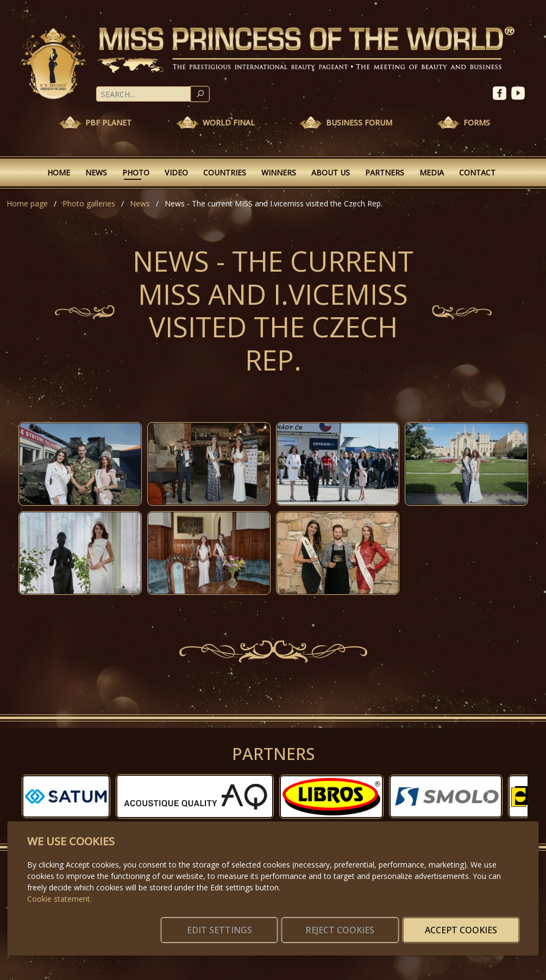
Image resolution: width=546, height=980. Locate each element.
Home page (27, 203)
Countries (225, 172)
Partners (385, 172)
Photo (136, 172)
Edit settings (250, 924)
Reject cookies (358, 924)
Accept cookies (467, 924)
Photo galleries (89, 203)
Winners (279, 172)
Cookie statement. (59, 886)
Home (59, 172)
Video (176, 172)
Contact (477, 172)
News (96, 172)
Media (432, 172)
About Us (331, 172)
